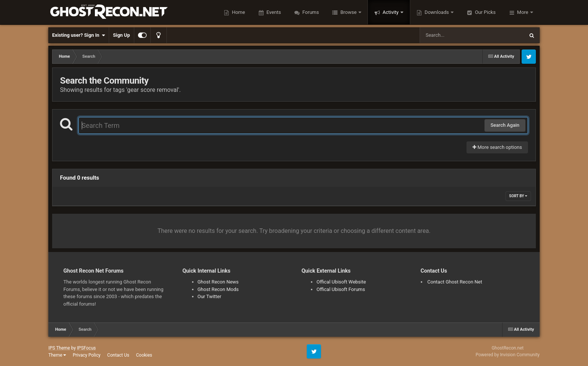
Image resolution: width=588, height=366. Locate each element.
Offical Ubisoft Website (341, 282)
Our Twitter (210, 296)
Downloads (437, 12)
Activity (391, 12)
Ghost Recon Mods (218, 289)
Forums (310, 12)
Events (273, 12)
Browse (348, 12)
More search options (497, 147)
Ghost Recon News (218, 282)
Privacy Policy (87, 355)
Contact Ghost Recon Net (455, 282)
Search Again (505, 125)
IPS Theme (59, 348)
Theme (57, 355)
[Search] (453, 35)
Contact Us (118, 355)
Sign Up (121, 35)
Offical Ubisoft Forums (341, 289)
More (523, 12)
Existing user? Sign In (79, 35)
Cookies (144, 355)
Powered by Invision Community (508, 355)
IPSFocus (86, 348)
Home (238, 12)
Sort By (518, 196)
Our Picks (484, 12)
